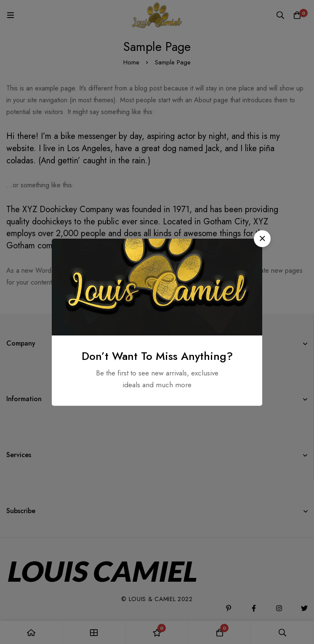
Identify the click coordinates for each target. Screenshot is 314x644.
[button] (262, 239)
